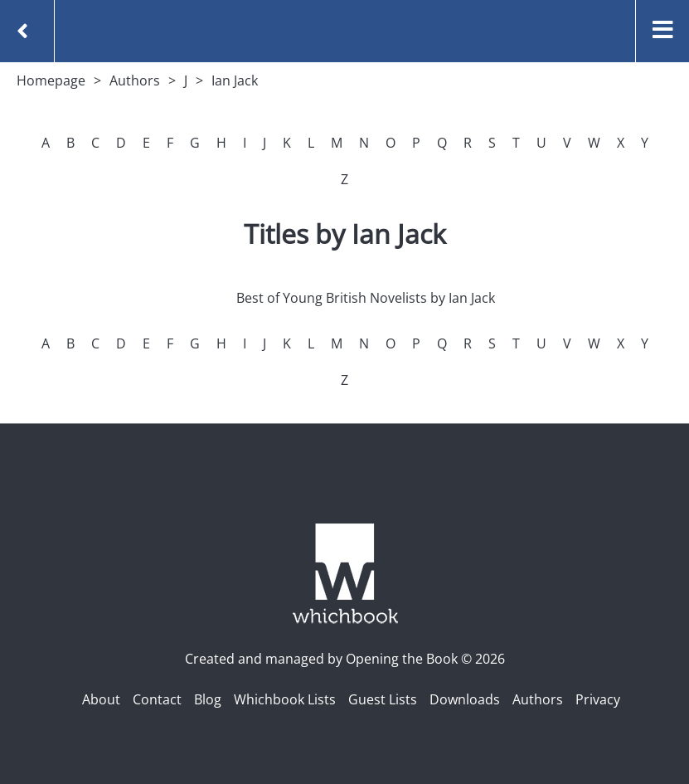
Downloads (465, 699)
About (101, 699)
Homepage (51, 80)
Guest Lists (383, 699)
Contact (157, 699)
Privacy (598, 699)
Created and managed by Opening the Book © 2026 (345, 659)
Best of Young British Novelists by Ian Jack (366, 298)
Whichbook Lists (285, 699)
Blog (208, 699)
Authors (135, 80)
